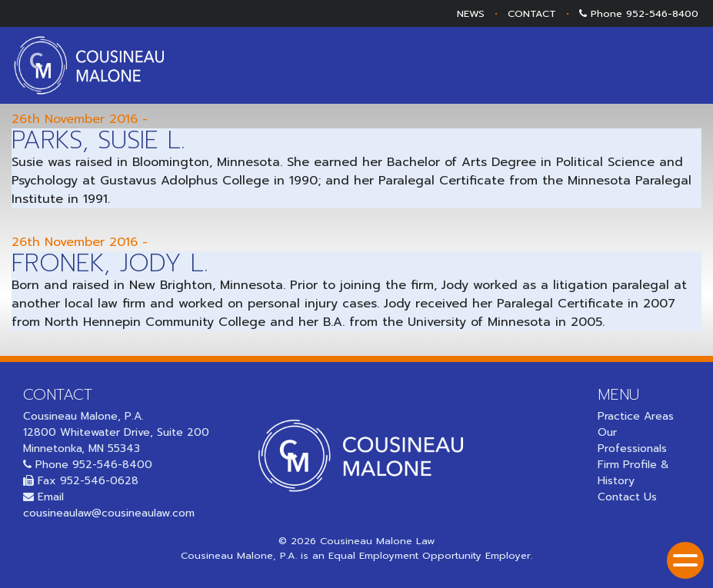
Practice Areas (636, 416)
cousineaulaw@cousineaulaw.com (109, 513)
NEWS (471, 13)
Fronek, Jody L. (110, 263)
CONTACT (532, 13)
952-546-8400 (662, 13)
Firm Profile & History (633, 473)
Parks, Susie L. (98, 140)
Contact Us (627, 497)
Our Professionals (632, 440)
